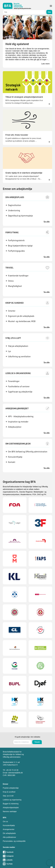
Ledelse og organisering (12, 800)
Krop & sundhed (9, 792)
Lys (9, 351)
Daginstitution (15, 205)
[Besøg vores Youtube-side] (27, 864)
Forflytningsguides (16, 251)
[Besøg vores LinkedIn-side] (27, 860)
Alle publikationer (9, 837)
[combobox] (24, 12)
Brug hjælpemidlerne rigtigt (20, 246)
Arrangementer (9, 829)
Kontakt (12, 462)
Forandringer (14, 381)
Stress (11, 281)
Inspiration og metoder (18, 422)
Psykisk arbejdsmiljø (11, 788)
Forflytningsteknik (16, 240)
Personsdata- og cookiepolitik (14, 841)
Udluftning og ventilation (19, 356)
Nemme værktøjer (10, 811)
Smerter (12, 311)
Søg (49, 12)
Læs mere (45, 64)
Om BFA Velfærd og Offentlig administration (28, 452)
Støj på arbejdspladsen (18, 346)
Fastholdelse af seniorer (19, 386)
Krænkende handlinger (18, 276)
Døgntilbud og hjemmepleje (20, 216)
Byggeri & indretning (11, 804)
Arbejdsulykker (15, 427)
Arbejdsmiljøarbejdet (11, 808)
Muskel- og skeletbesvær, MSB (22, 321)
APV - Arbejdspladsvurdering (21, 416)
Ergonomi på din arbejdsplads (21, 316)
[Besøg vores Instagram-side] (27, 856)
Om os (5, 822)
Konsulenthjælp (15, 457)
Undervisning (14, 210)
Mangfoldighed (15, 286)
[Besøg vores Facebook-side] (27, 852)
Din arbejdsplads (9, 833)
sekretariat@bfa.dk (15, 773)
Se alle (47, 222)
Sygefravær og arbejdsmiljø (20, 392)
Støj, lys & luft (8, 796)
